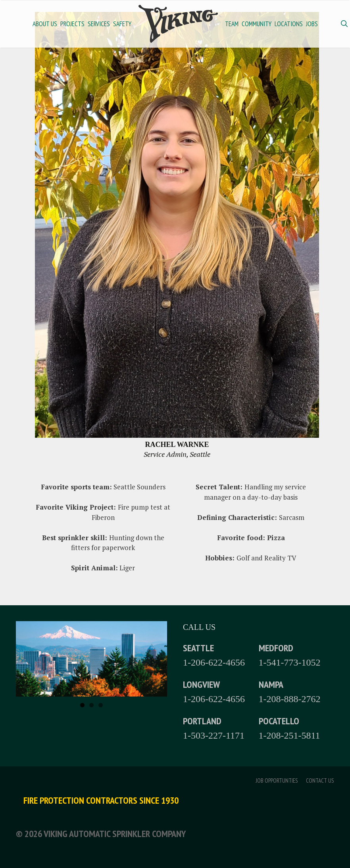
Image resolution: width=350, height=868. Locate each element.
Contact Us (320, 780)
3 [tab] (101, 705)
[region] (91, 659)
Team (232, 24)
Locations (289, 24)
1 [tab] (82, 705)
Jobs (312, 24)
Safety (122, 24)
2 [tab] (91, 705)
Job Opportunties (277, 780)
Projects (72, 24)
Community (257, 24)
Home (178, 24)
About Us (45, 24)
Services (99, 24)
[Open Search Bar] (344, 24)
